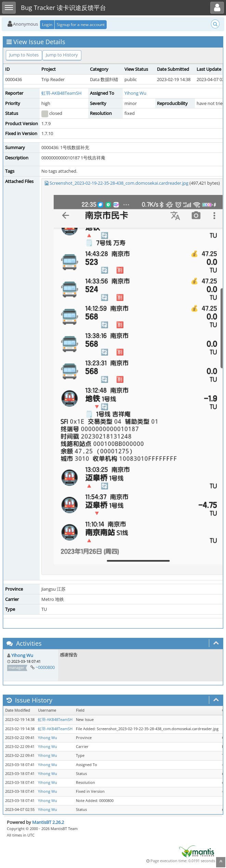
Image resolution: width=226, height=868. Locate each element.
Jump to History (62, 55)
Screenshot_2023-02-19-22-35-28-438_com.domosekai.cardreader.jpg (119, 183)
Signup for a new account (81, 24)
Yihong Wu (135, 93)
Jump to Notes (24, 55)
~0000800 (45, 667)
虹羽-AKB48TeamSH (62, 93)
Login (47, 24)
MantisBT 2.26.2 (48, 822)
